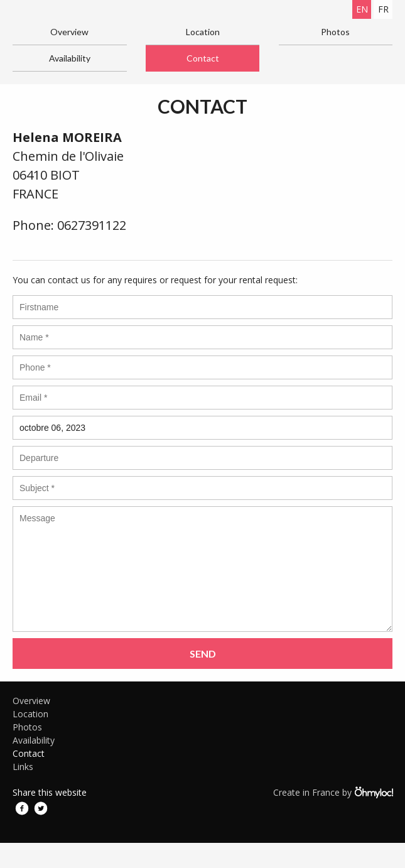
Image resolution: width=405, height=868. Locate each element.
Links (23, 767)
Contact (203, 58)
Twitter (41, 808)
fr (383, 9)
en (362, 9)
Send (203, 654)
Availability (70, 58)
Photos (335, 32)
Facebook (22, 808)
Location (203, 32)
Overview (69, 32)
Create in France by (333, 792)
